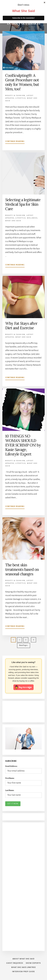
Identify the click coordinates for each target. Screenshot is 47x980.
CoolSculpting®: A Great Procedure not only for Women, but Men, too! (22, 82)
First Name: (10, 778)
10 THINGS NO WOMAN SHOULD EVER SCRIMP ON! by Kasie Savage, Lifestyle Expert (23, 445)
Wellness (32, 218)
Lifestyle (21, 98)
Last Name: (10, 790)
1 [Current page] (14, 640)
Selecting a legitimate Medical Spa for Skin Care (23, 204)
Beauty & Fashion (15, 96)
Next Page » (23, 646)
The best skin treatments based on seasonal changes (22, 569)
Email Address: (11, 766)
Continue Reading (15, 142)
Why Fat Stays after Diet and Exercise (21, 326)
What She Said (9, 8)
